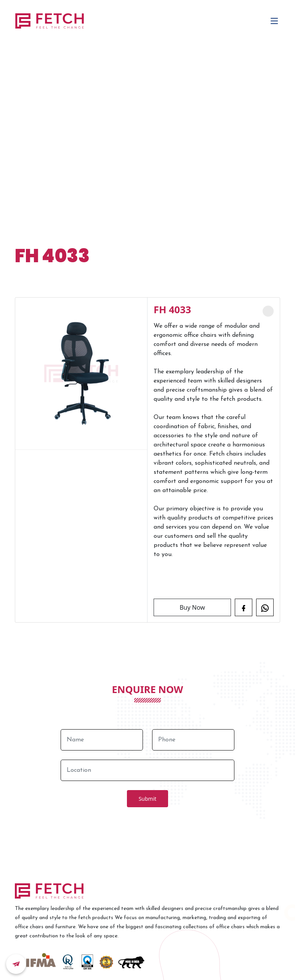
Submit (148, 799)
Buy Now (192, 607)
